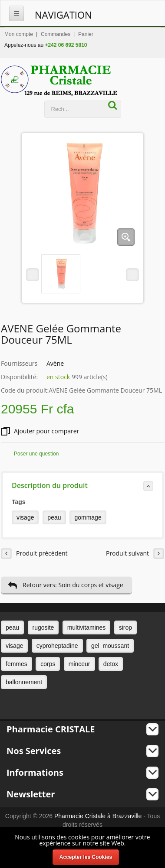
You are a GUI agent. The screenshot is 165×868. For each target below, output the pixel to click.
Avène (55, 363)
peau (54, 517)
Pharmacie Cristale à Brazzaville (98, 816)
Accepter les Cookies (86, 857)
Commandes (56, 34)
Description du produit (82, 486)
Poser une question (36, 454)
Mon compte (19, 34)
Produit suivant (135, 554)
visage (25, 517)
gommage (88, 517)
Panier (86, 34)
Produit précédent (34, 554)
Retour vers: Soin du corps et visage (66, 585)
